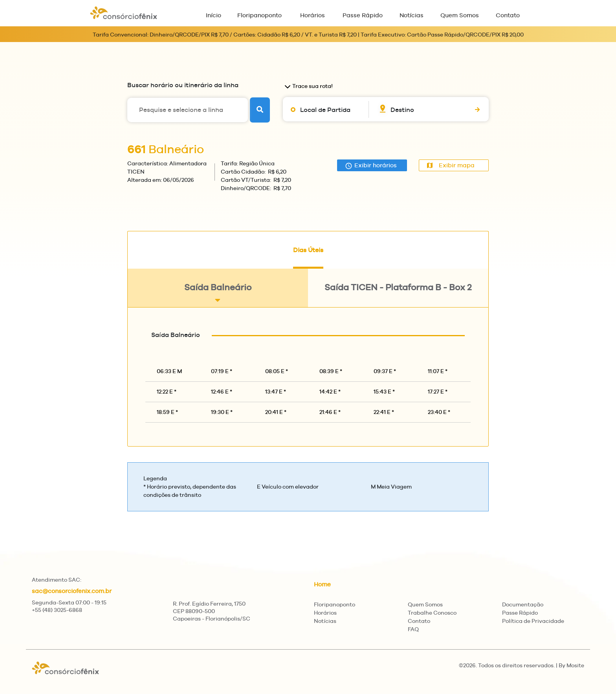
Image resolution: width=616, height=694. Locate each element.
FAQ (413, 629)
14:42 (330, 392)
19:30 (222, 412)
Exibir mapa (451, 165)
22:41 (384, 412)
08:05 (277, 371)
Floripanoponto (259, 15)
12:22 (167, 392)
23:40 (439, 412)
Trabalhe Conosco (432, 613)
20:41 (276, 412)
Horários (313, 15)
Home (322, 584)
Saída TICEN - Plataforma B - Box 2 (398, 293)
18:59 (167, 412)
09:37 (385, 371)
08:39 (331, 371)
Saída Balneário (218, 293)
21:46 (330, 412)
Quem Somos (460, 15)
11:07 (438, 371)
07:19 (222, 371)
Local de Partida (325, 110)
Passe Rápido (363, 15)
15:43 (384, 392)
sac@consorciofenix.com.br (72, 591)
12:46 (222, 392)
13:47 (276, 392)
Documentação (523, 604)
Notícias (412, 15)
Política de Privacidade (533, 621)
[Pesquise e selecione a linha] (188, 110)
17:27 (438, 392)
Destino (402, 110)
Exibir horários (371, 166)
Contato (508, 15)
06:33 (169, 371)
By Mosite (571, 665)
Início (214, 15)
